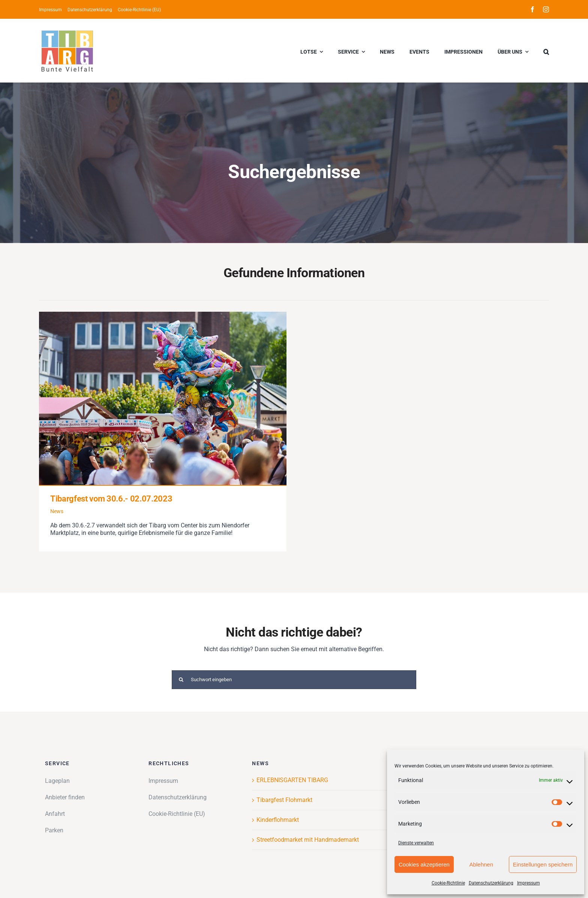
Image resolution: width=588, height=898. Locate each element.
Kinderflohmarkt (278, 820)
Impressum (529, 883)
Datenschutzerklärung (491, 883)
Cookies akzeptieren (424, 864)
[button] (546, 51)
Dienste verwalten (416, 843)
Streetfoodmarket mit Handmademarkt (308, 840)
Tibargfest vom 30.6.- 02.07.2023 (111, 499)
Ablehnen (481, 864)
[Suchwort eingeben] (294, 680)
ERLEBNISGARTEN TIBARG (292, 780)
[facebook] (532, 9)
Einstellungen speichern (543, 864)
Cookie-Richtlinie (448, 883)
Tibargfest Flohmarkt (284, 800)
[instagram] (546, 9)
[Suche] (181, 680)
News (57, 511)
